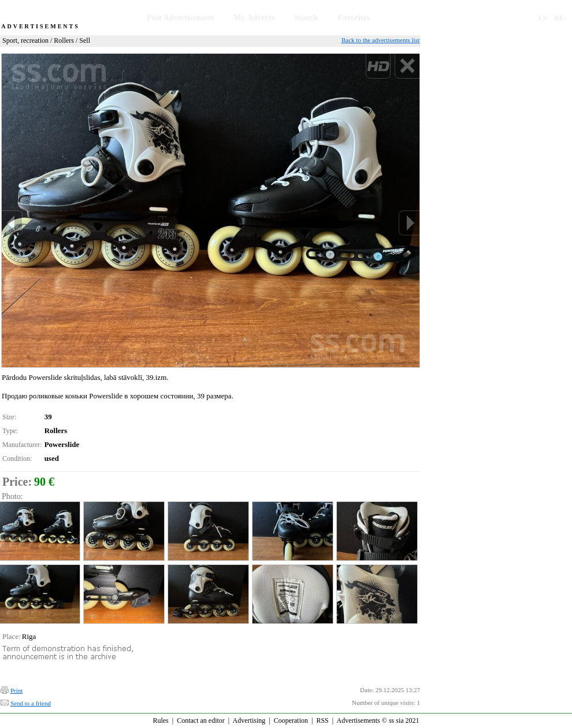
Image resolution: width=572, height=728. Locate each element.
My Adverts (254, 18)
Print (16, 690)
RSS (322, 720)
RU (560, 18)
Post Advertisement (180, 18)
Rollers (64, 40)
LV (543, 18)
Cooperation (291, 720)
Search (306, 18)
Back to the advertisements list (380, 40)
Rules (160, 720)
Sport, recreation (25, 40)
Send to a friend (31, 703)
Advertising (249, 720)
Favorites (354, 18)
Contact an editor (201, 720)
